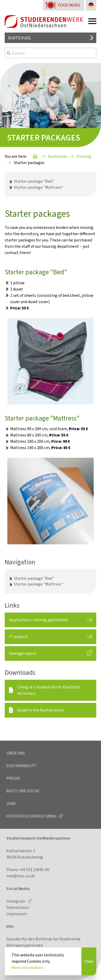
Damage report (23, 653)
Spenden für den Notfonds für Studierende (43, 939)
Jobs (11, 804)
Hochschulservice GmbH (32, 816)
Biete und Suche (23, 791)
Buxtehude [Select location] (19, 38)
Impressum (16, 914)
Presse (13, 778)
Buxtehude (58, 156)
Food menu (69, 5)
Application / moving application (38, 620)
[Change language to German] (91, 5)
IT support (18, 637)
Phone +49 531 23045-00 (28, 870)
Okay (89, 961)
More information (27, 968)
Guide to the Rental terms (41, 710)
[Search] (50, 53)
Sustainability (21, 766)
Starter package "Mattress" (39, 187)
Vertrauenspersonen (25, 945)
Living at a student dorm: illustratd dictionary (48, 690)
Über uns (16, 753)
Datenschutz (18, 907)
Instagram (16, 901)
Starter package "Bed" (34, 181)
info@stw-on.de (21, 876)
